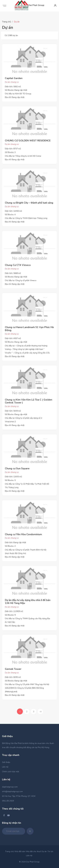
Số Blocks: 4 (10, 215)
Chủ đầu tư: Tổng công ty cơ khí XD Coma (23, 156)
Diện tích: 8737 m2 (13, 149)
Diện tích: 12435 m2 (13, 477)
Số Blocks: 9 (10, 615)
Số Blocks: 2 (10, 546)
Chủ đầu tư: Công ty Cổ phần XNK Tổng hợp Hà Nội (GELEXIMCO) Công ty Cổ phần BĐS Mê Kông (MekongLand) (27, 688)
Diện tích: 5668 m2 (13, 273)
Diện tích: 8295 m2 (13, 677)
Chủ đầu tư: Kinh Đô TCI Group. (18, 94)
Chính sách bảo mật (11, 772)
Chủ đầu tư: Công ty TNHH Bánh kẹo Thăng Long (26, 218)
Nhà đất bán (20, 851)
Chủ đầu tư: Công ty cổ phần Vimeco (21, 280)
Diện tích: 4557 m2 (13, 338)
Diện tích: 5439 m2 (13, 411)
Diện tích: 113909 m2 (14, 611)
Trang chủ (7, 22)
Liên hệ (5, 767)
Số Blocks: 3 (10, 152)
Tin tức (50, 851)
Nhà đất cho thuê (33, 851)
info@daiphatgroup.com (12, 791)
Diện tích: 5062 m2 (13, 87)
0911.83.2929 (8, 801)
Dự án (44, 851)
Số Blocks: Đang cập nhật (16, 90)
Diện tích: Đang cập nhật (15, 542)
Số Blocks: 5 (10, 480)
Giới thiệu (6, 762)
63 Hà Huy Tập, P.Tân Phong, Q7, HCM (19, 796)
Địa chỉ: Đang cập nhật (15, 97)
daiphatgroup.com (10, 787)
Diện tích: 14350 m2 (13, 211)
